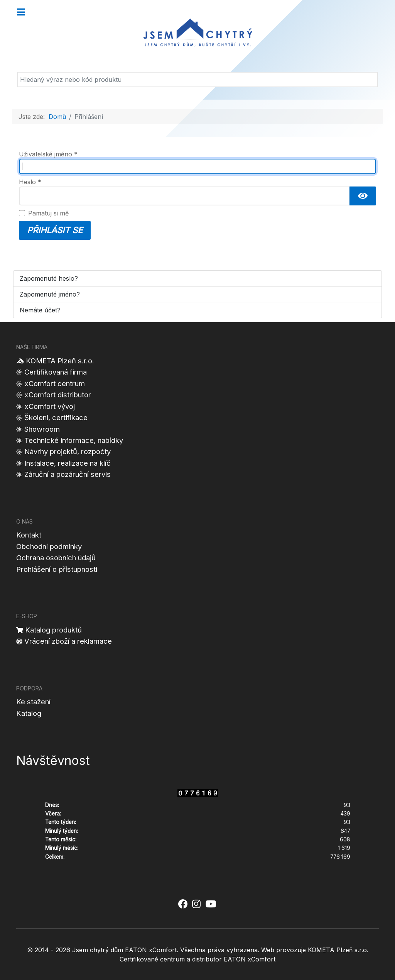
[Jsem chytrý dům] (197, 33)
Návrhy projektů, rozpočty (68, 451)
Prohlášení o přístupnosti (57, 569)
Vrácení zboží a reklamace (68, 641)
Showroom (42, 429)
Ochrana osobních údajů (56, 558)
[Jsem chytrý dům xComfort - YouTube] (211, 904)
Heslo (30, 182)
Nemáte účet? (40, 310)
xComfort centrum (55, 383)
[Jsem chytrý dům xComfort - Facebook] (183, 904)
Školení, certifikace (56, 417)
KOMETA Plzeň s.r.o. (60, 361)
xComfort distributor (58, 395)
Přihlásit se (55, 230)
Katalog (29, 713)
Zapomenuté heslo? (49, 278)
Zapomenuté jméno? (50, 294)
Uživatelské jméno (48, 154)
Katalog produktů (53, 630)
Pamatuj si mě (48, 213)
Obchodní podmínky (49, 546)
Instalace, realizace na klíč (68, 463)
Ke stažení (33, 702)
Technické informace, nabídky (74, 440)
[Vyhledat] (197, 80)
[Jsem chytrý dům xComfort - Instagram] (196, 904)
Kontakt (29, 535)
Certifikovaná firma (56, 372)
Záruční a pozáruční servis (68, 474)
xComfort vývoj (50, 406)
